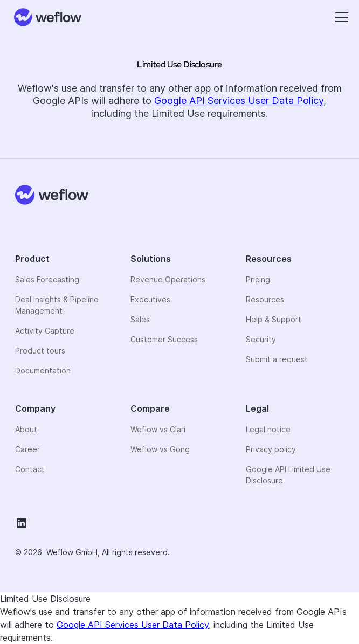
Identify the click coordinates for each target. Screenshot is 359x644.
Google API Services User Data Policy (239, 101)
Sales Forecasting (47, 279)
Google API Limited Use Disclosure (288, 475)
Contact (30, 469)
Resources (265, 299)
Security (261, 339)
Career (27, 449)
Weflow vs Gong (160, 449)
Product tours (40, 351)
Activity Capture (45, 331)
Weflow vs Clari (158, 429)
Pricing (258, 279)
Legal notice (268, 429)
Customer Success (164, 339)
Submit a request (277, 359)
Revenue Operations (168, 279)
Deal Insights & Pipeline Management (57, 305)
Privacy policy (271, 449)
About (26, 429)
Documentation (43, 371)
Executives (150, 299)
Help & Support (274, 319)
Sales (140, 319)
